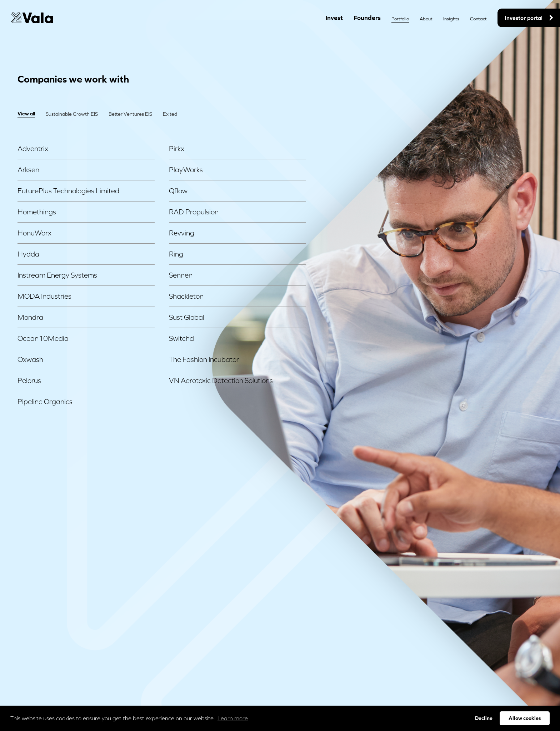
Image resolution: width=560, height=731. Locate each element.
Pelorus (86, 381)
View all (26, 114)
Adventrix (86, 149)
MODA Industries (86, 296)
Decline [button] (484, 718)
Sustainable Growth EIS (72, 114)
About (426, 19)
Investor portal (529, 18)
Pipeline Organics (86, 402)
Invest (334, 18)
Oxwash (86, 359)
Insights (451, 19)
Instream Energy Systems (86, 275)
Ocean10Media (86, 338)
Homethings (86, 212)
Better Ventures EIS (130, 114)
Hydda (86, 254)
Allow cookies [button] (525, 718)
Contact (478, 19)
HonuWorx (86, 233)
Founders (367, 18)
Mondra (86, 317)
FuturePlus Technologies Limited (86, 191)
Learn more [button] (233, 718)
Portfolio (400, 19)
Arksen (86, 170)
